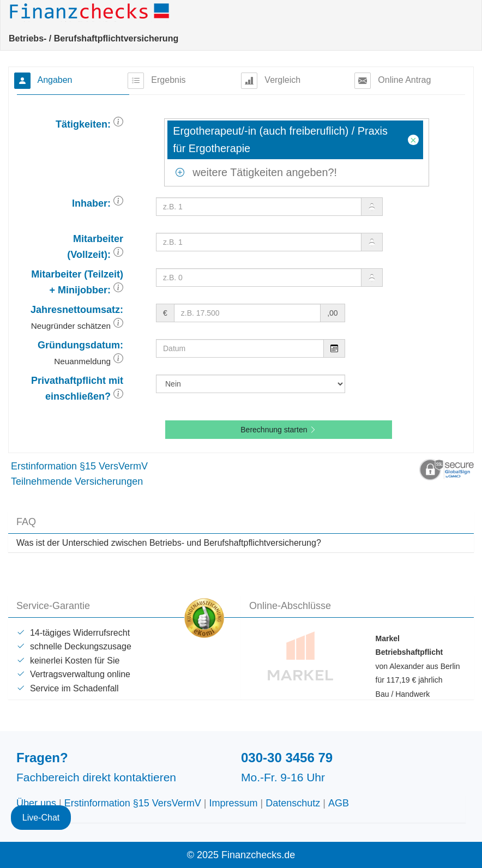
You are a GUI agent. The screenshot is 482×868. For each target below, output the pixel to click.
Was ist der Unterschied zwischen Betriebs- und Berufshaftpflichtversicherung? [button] (169, 543)
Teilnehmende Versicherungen (77, 481)
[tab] (241, 543)
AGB (339, 803)
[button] (118, 124)
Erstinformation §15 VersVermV (79, 466)
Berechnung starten (279, 430)
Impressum (234, 803)
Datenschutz (293, 803)
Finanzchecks (91, 11)
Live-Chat (41, 802)
